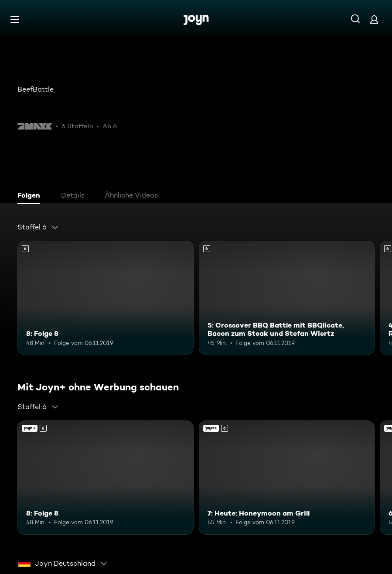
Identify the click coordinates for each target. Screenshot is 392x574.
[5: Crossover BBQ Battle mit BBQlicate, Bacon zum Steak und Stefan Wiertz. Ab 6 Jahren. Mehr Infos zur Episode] (287, 298)
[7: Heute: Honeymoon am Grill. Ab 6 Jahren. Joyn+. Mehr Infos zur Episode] (287, 478)
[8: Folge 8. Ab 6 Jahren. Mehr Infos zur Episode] (106, 298)
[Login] (374, 19)
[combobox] (38, 227)
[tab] (31, 196)
